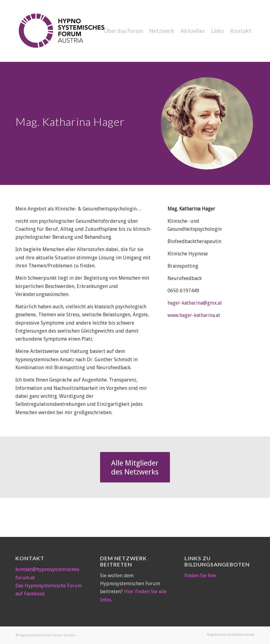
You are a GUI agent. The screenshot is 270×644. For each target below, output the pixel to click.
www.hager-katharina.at (194, 315)
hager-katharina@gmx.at (195, 303)
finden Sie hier (201, 576)
